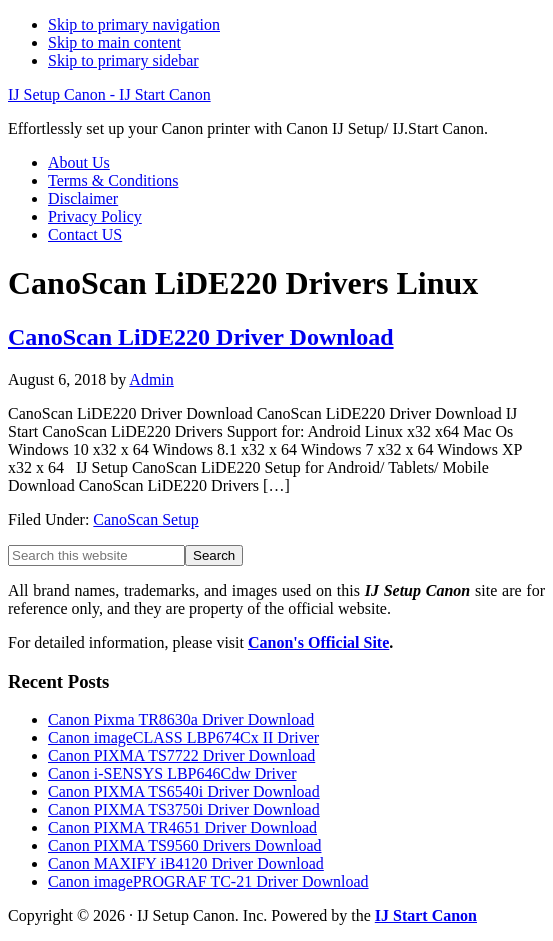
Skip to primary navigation (134, 24)
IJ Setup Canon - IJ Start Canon (109, 94)
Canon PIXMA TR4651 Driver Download (182, 827)
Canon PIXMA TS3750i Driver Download (184, 809)
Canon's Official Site (318, 642)
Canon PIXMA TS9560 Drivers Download (184, 845)
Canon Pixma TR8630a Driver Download (181, 719)
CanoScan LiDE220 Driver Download (201, 337)
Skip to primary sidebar (123, 60)
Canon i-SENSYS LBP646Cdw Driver (172, 773)
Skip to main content (114, 42)
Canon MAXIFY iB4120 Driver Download (186, 863)
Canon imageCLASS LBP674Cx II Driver (183, 737)
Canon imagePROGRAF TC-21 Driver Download (208, 881)
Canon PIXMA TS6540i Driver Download (184, 791)
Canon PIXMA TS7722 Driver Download (181, 755)
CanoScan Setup (145, 519)
